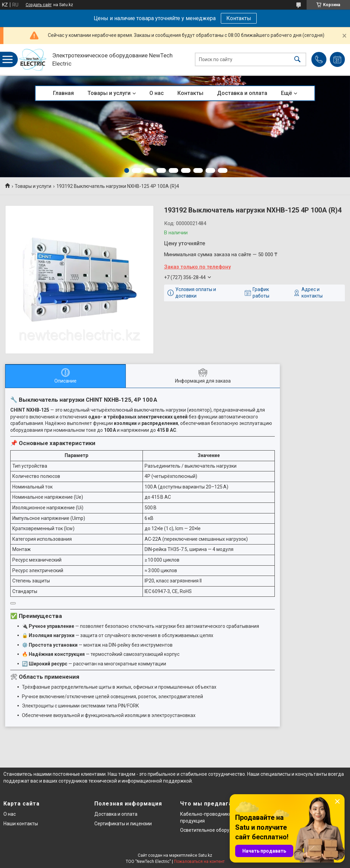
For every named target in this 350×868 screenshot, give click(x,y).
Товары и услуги (109, 93)
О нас (157, 93)
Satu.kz (205, 855)
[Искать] (297, 60)
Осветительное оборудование (214, 830)
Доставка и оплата (242, 93)
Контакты (239, 18)
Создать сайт (39, 5)
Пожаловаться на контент (199, 862)
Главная (63, 93)
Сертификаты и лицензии (123, 824)
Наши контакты (21, 824)
